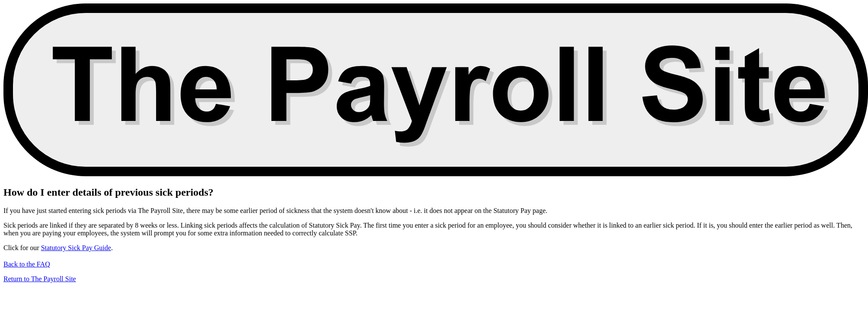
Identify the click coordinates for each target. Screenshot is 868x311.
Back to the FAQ (27, 264)
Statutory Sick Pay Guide (76, 248)
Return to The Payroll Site (40, 279)
